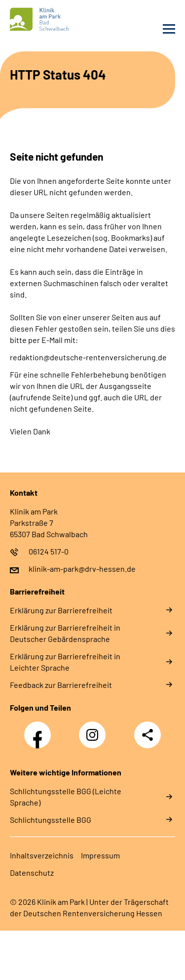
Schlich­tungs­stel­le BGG (51, 820)
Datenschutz (32, 873)
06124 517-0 (49, 551)
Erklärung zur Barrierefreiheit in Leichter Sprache (65, 662)
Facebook (40, 729)
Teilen (148, 735)
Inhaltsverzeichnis (42, 855)
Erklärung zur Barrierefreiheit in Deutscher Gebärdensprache (65, 633)
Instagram (95, 729)
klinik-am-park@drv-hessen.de (82, 569)
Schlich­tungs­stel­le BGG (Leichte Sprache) (66, 797)
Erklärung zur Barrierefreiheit (61, 610)
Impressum (100, 855)
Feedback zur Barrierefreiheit (61, 685)
